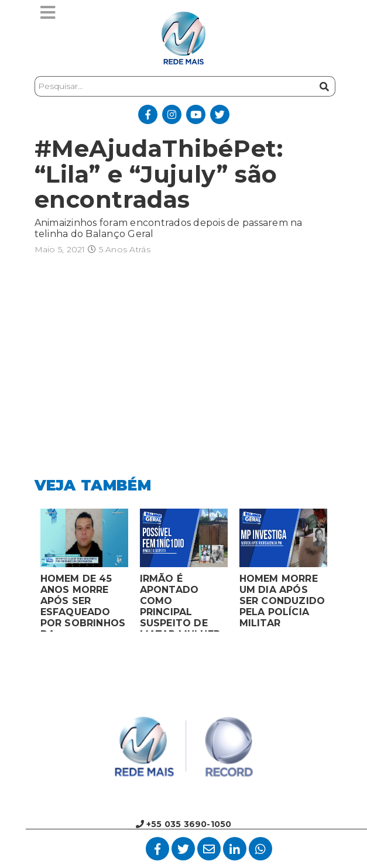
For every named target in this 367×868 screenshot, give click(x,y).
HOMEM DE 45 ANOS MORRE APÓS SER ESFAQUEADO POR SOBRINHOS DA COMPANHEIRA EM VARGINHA (83, 602)
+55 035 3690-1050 (184, 824)
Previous (26, 573)
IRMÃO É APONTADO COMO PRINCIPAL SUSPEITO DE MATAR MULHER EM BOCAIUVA (180, 602)
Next (342, 573)
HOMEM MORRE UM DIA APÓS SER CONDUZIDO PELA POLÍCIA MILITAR (282, 601)
